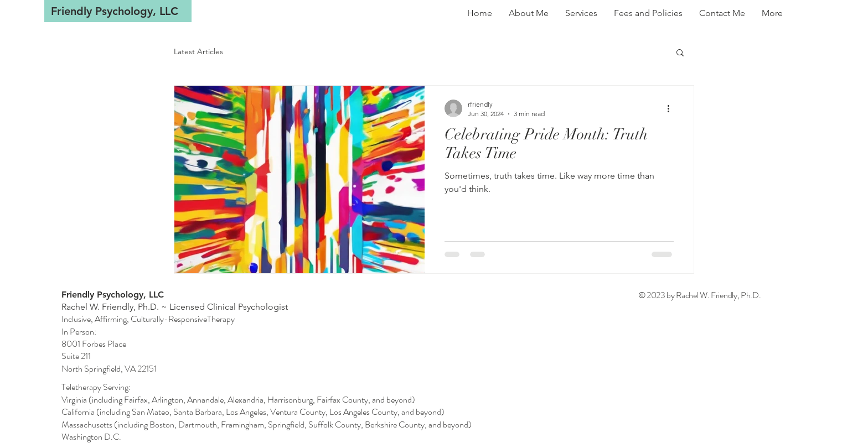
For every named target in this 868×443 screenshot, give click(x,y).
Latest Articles (198, 51)
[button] (680, 53)
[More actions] (672, 108)
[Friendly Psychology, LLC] (118, 11)
